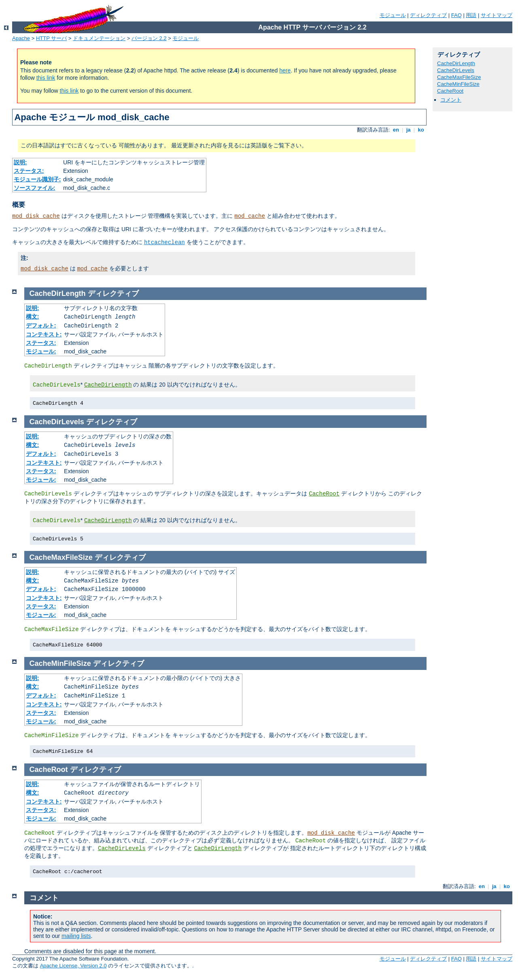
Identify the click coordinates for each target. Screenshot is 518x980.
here (285, 70)
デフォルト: (41, 325)
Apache (21, 38)
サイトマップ (497, 15)
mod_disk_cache (36, 216)
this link (46, 78)
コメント (451, 100)
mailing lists (76, 936)
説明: (20, 162)
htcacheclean (165, 242)
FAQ (456, 15)
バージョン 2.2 (149, 38)
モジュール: (41, 351)
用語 (471, 15)
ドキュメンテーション (99, 38)
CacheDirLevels (456, 70)
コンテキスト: (44, 334)
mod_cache (250, 216)
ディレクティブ (428, 15)
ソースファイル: (35, 188)
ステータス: (29, 171)
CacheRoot (450, 91)
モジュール (393, 15)
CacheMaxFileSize (459, 77)
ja (408, 130)
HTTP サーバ (51, 38)
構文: (33, 317)
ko (421, 130)
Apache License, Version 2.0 (73, 966)
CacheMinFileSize (458, 84)
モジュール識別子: (37, 179)
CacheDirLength (456, 63)
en (396, 130)
